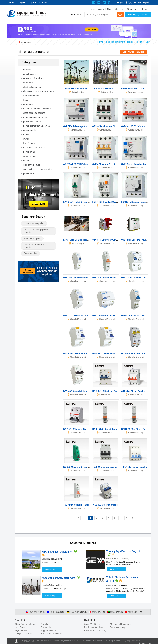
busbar (26, 160)
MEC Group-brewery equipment (59, 578)
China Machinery (92, 624)
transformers (29, 143)
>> (121, 518)
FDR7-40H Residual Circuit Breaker (110, 202)
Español (147, 3)
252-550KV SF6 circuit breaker (79, 89)
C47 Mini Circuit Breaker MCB (136, 391)
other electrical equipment (35, 117)
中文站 (129, 3)
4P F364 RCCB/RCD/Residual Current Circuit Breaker (90, 164)
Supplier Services (115, 9)
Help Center (20, 627)
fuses (26, 100)
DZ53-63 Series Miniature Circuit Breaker (84, 391)
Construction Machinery (95, 630)
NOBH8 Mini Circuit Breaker (106, 429)
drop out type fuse (32, 165)
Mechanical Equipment (121, 624)
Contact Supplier (52, 569)
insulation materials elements (37, 109)
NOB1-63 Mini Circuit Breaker (136, 429)
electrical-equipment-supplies (120, 42)
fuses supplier (31, 253)
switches (27, 139)
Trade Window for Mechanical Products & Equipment (32, 16)
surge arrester (30, 156)
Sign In (23, 3)
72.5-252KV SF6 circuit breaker (108, 89)
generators (28, 104)
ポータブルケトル (23, 634)
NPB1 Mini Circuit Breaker (135, 467)
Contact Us (46, 627)
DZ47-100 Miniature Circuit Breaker (81, 316)
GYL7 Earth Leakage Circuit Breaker (81, 126)
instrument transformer (34, 148)
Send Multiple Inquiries (133, 52)
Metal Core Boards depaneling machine (83, 240)
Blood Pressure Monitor (52, 634)
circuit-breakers (143, 42)
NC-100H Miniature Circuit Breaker (81, 429)
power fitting (29, 152)
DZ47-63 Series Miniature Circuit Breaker (84, 278)
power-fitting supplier (34, 223)
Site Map (45, 624)
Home (100, 42)
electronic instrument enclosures (38, 91)
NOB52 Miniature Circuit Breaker (80, 467)
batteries (27, 70)
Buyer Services (97, 9)
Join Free (12, 3)
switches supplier (32, 238)
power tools (29, 173)
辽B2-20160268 (39, 641)
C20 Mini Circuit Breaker (106, 467)
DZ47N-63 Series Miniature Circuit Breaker (113, 278)
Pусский (137, 3)
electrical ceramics (32, 87)
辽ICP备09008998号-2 (133, 641)
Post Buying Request (138, 15)
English (121, 3)
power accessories (32, 122)
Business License (52, 641)
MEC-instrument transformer (57, 552)
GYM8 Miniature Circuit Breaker (137, 89)
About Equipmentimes (137, 9)
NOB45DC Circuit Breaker (106, 505)
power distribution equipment (37, 126)
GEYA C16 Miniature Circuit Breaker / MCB (113, 126)
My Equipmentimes (39, 3)
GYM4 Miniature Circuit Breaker (108, 164)
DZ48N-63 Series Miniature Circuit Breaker (113, 353)
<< (85, 518)
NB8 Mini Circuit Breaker (77, 505)
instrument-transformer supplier (35, 246)
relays (26, 135)
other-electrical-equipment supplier (36, 231)
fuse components (31, 96)
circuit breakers (30, 74)
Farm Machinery (118, 627)
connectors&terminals (33, 78)
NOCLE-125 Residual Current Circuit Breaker (114, 391)
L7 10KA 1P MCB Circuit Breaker (80, 202)
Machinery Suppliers (94, 627)
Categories (26, 42)
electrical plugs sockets (34, 113)
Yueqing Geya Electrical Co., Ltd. (123, 551)
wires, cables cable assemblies (38, 169)
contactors (28, 83)
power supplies (30, 130)
